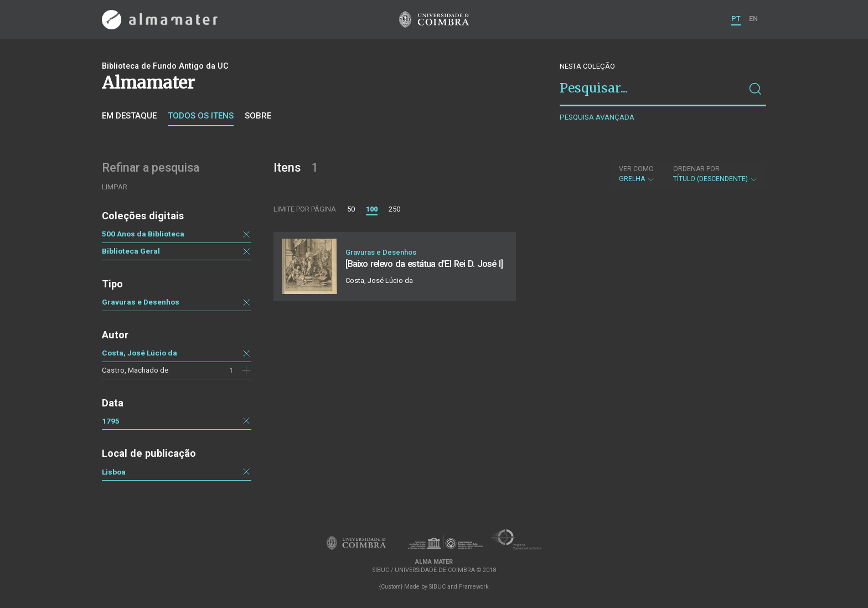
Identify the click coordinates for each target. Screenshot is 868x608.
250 (394, 209)
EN (753, 19)
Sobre (258, 116)
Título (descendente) (715, 174)
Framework (474, 587)
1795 (111, 421)
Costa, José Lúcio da (139, 353)
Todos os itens (201, 116)
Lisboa (114, 472)
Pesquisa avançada (597, 117)
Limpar (115, 187)
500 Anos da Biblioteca (143, 234)
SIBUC (437, 587)
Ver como (636, 169)
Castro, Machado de (135, 370)
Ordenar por (696, 169)
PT (736, 19)
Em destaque (129, 116)
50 (351, 209)
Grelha (637, 174)
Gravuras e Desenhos (141, 302)
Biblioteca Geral (131, 251)
